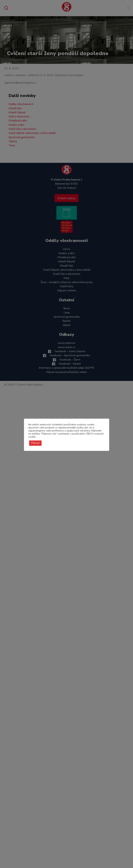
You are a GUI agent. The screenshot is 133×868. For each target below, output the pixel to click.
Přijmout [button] (35, 443)
